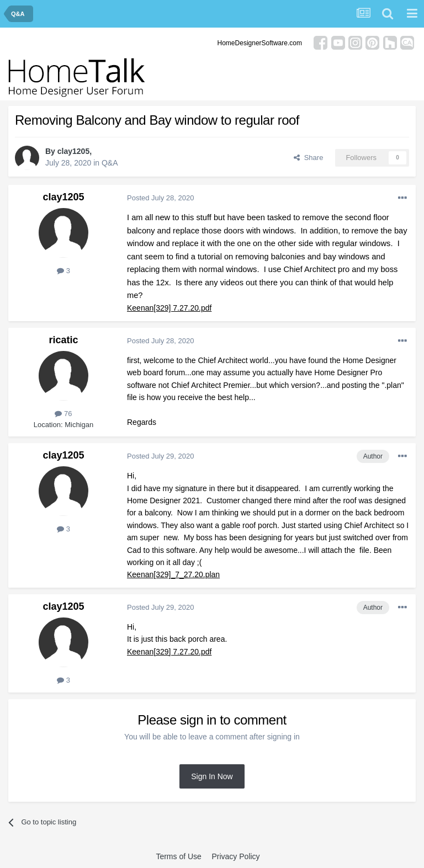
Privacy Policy (235, 856)
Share (308, 158)
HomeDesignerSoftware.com (260, 43)
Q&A (110, 163)
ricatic (63, 340)
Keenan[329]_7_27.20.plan (173, 574)
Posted (160, 198)
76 (63, 414)
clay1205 (73, 151)
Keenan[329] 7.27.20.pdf (169, 308)
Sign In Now (212, 776)
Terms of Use (178, 856)
